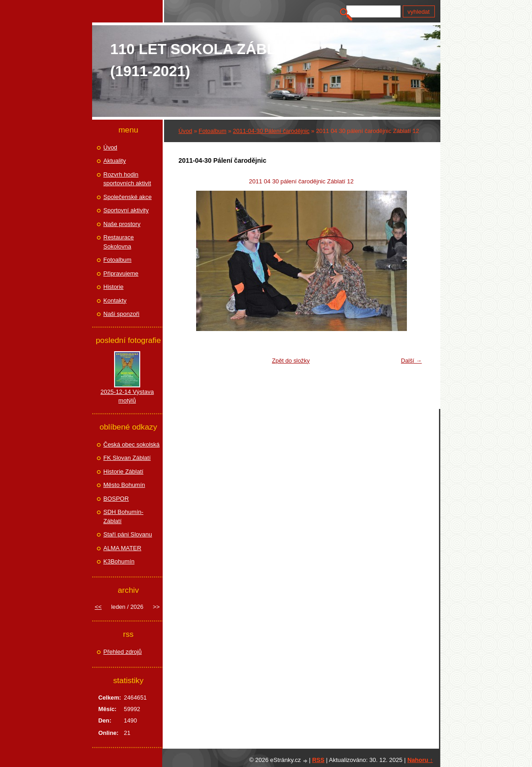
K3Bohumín (119, 561)
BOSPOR (116, 499)
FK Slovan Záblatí (127, 458)
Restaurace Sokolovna (119, 242)
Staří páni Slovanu (128, 534)
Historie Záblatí (123, 472)
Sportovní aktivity (126, 210)
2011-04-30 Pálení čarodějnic (271, 131)
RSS (318, 760)
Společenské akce (128, 197)
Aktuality (115, 161)
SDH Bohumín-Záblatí (123, 516)
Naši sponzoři (122, 314)
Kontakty (115, 301)
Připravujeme (121, 273)
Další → (411, 361)
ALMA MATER (123, 548)
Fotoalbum (213, 131)
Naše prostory (122, 224)
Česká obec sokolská (132, 444)
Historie (114, 287)
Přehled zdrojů (123, 652)
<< (98, 607)
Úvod (186, 131)
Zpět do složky (291, 361)
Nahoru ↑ (420, 760)
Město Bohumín (124, 485)
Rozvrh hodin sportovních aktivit (127, 179)
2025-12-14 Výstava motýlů (127, 396)
